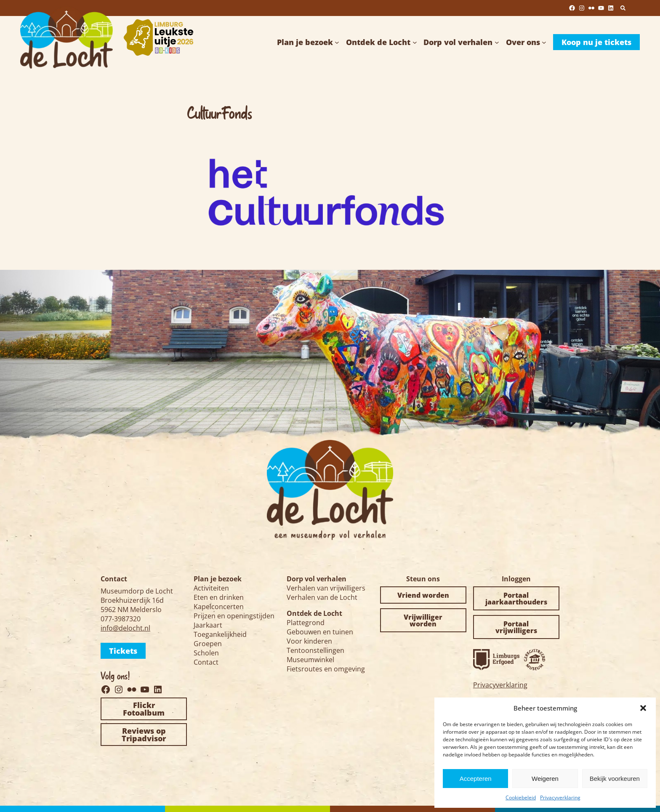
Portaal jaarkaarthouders (516, 599)
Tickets (123, 651)
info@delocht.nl (125, 628)
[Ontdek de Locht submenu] (415, 42)
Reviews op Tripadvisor (144, 735)
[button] (643, 708)
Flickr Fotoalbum (144, 709)
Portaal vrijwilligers (516, 627)
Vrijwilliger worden (423, 620)
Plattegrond (306, 623)
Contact (206, 662)
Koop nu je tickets (596, 42)
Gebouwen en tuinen (320, 632)
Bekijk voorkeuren (615, 779)
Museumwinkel (310, 660)
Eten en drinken (219, 597)
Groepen (208, 644)
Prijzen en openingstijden (234, 616)
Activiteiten (211, 588)
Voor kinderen (309, 641)
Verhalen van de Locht (322, 597)
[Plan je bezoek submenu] (337, 42)
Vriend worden (423, 595)
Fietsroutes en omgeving (326, 669)
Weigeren (545, 779)
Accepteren (476, 779)
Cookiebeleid (521, 797)
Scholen (206, 653)
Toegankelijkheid (220, 634)
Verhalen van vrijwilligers (326, 588)
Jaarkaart (208, 625)
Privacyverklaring (560, 797)
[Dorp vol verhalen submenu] (497, 42)
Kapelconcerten (219, 607)
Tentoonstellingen (315, 650)
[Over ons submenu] (544, 42)
